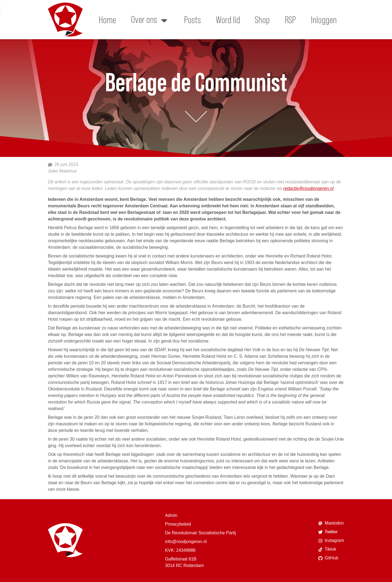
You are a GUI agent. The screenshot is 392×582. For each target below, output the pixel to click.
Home (107, 20)
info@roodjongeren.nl (186, 542)
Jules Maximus (62, 171)
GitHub (328, 558)
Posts (192, 20)
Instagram (331, 541)
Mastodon (331, 523)
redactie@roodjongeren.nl (308, 188)
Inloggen (324, 20)
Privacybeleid (178, 524)
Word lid (228, 20)
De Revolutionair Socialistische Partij (200, 533)
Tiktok (327, 549)
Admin (171, 515)
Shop (262, 20)
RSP (290, 20)
